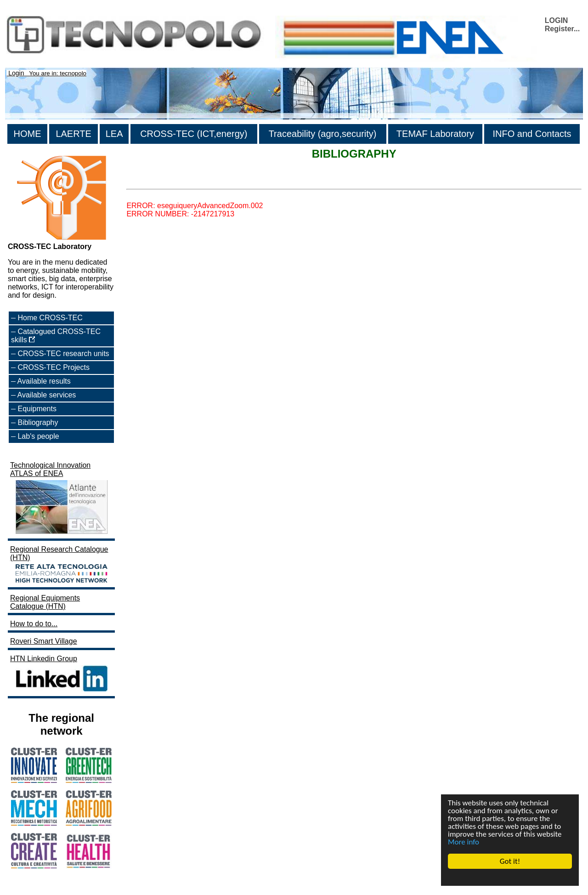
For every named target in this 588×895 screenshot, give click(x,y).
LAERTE (73, 134)
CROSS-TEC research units (63, 354)
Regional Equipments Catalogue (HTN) (45, 602)
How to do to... (34, 624)
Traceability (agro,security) (323, 134)
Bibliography (38, 422)
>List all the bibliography (166, 181)
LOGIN (557, 20)
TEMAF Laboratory (435, 134)
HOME (28, 134)
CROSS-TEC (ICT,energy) (194, 134)
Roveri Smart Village (44, 641)
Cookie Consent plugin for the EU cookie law (510, 877)
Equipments (37, 409)
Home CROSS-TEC (50, 318)
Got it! (510, 861)
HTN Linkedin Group (60, 674)
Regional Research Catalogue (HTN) (60, 565)
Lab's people (38, 436)
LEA (114, 134)
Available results (44, 381)
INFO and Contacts (532, 134)
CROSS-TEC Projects (53, 367)
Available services (47, 395)
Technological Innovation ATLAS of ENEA (60, 499)
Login (16, 73)
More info (464, 842)
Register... (562, 29)
